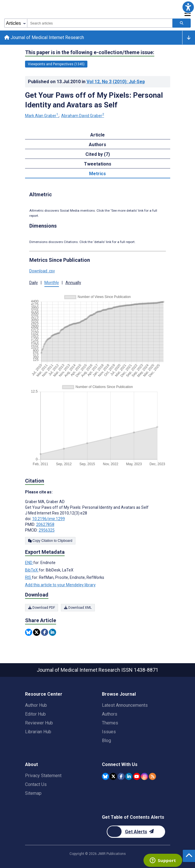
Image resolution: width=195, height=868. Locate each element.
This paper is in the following (90, 53)
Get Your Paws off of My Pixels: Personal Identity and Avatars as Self (94, 100)
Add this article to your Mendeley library (60, 585)
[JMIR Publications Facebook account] (121, 776)
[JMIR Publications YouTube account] (137, 776)
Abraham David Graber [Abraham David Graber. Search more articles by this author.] (83, 116)
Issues (109, 732)
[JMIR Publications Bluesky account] (105, 776)
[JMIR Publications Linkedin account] (129, 776)
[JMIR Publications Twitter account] (113, 776)
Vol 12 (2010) (116, 82)
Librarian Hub (38, 732)
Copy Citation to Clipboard (50, 541)
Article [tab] (97, 135)
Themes (110, 723)
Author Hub (36, 705)
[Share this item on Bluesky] (29, 633)
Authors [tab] (97, 145)
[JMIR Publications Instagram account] (144, 776)
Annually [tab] (73, 283)
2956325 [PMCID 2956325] (47, 531)
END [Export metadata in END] (29, 563)
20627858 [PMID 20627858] (45, 525)
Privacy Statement (43, 776)
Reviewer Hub (39, 723)
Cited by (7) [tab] (98, 155)
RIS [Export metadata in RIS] (28, 578)
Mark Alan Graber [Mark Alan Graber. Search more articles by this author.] (42, 116)
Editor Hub (35, 714)
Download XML (78, 608)
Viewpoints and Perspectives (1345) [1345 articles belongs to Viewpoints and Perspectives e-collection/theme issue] (56, 64)
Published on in (86, 82)
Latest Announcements (125, 705)
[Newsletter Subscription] (136, 832)
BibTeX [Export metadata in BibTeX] (32, 571)
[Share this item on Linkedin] (53, 633)
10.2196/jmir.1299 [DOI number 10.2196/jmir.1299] (49, 519)
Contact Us (36, 784)
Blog (106, 741)
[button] (188, 7)
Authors (110, 714)
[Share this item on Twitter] (37, 633)
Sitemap (33, 793)
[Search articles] (182, 23)
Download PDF (42, 608)
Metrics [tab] (97, 174)
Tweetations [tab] (98, 165)
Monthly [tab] (52, 283)
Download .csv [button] (42, 271)
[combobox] (100, 23)
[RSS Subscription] (152, 776)
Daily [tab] (34, 283)
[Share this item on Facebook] (45, 633)
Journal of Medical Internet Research (44, 38)
